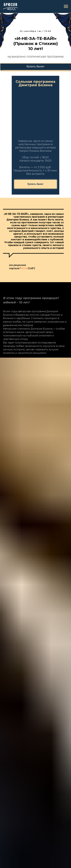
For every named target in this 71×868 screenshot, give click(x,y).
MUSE (24, 268)
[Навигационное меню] (66, 6)
